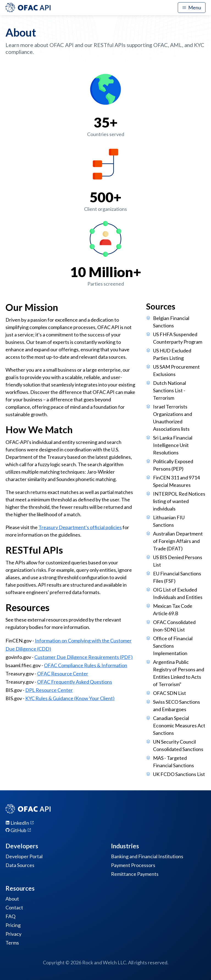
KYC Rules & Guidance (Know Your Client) (70, 698)
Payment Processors (133, 865)
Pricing (13, 925)
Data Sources (20, 865)
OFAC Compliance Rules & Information (86, 665)
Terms (12, 943)
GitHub (18, 830)
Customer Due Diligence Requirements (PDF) (84, 657)
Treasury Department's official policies (80, 527)
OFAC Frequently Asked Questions (75, 682)
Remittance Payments (135, 874)
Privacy (13, 934)
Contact (14, 907)
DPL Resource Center (49, 690)
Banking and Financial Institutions (147, 856)
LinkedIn (20, 823)
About (12, 899)
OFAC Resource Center (63, 673)
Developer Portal (24, 856)
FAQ (10, 916)
